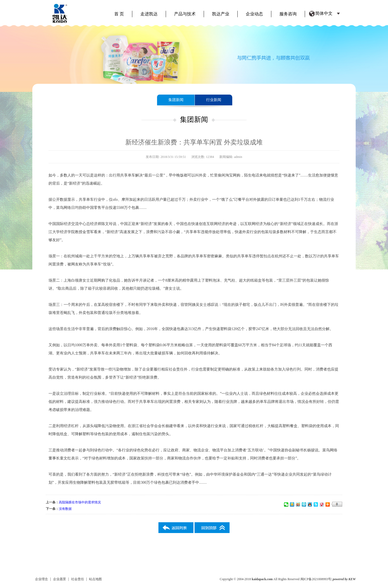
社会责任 (78, 579)
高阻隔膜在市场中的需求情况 (80, 502)
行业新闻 (214, 100)
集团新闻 (176, 100)
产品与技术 (185, 14)
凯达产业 (221, 14)
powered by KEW (344, 579)
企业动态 (254, 14)
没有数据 (65, 509)
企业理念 (41, 579)
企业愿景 (60, 579)
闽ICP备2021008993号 (316, 579)
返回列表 (176, 528)
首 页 (119, 14)
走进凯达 (149, 14)
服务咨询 (288, 14)
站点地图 (95, 579)
